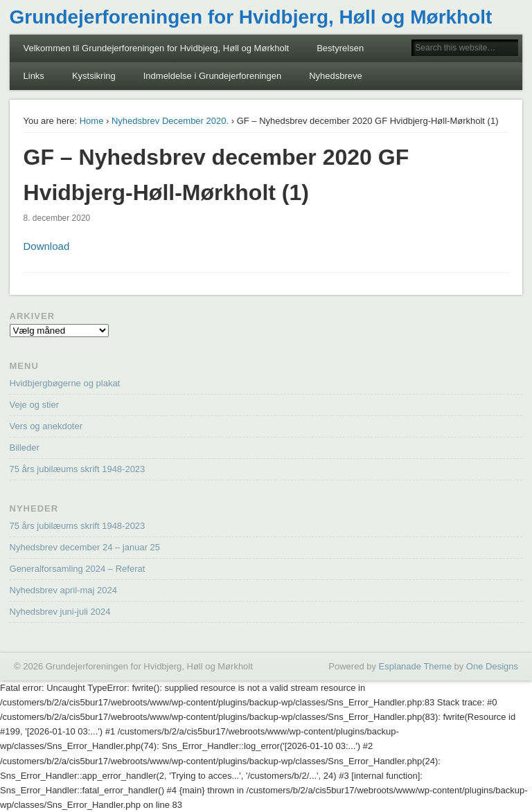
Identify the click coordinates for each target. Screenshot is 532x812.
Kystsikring (94, 76)
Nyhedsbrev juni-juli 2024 (60, 612)
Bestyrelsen (340, 48)
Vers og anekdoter (46, 426)
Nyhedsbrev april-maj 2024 (63, 590)
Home (92, 121)
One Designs (492, 666)
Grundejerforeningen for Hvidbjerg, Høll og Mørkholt (251, 17)
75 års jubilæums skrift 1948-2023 (78, 469)
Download (47, 246)
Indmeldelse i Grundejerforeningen (212, 76)
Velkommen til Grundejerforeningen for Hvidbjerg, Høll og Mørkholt (157, 48)
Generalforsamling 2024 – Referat (78, 569)
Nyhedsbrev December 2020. (170, 121)
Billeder (25, 448)
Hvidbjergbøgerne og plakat (65, 383)
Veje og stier (35, 405)
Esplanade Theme (415, 666)
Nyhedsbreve (336, 76)
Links (34, 76)
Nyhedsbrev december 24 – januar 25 (85, 547)
